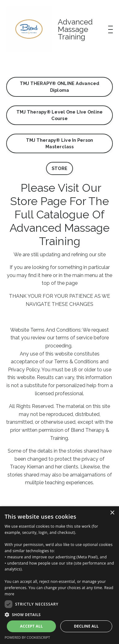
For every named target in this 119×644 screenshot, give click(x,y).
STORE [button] (59, 168)
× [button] (112, 513)
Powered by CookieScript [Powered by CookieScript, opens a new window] (27, 637)
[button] (59, 615)
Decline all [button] (86, 626)
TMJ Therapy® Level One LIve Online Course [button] (60, 115)
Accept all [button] (32, 626)
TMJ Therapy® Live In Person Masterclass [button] (60, 143)
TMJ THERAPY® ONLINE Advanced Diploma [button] (60, 87)
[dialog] (59, 575)
